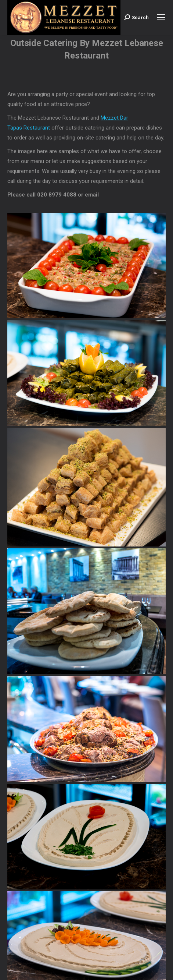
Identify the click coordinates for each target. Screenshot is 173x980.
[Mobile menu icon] (161, 17)
